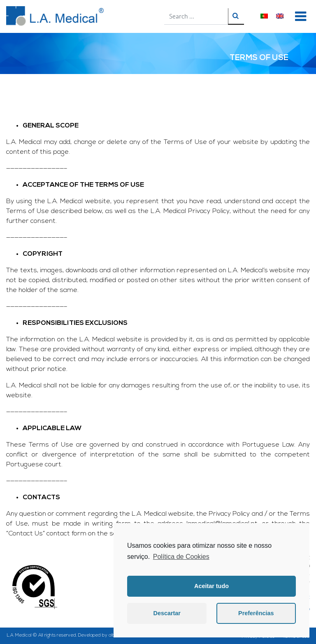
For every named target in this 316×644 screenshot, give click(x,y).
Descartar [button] (167, 613)
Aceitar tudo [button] (211, 586)
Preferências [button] (256, 613)
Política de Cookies (181, 557)
